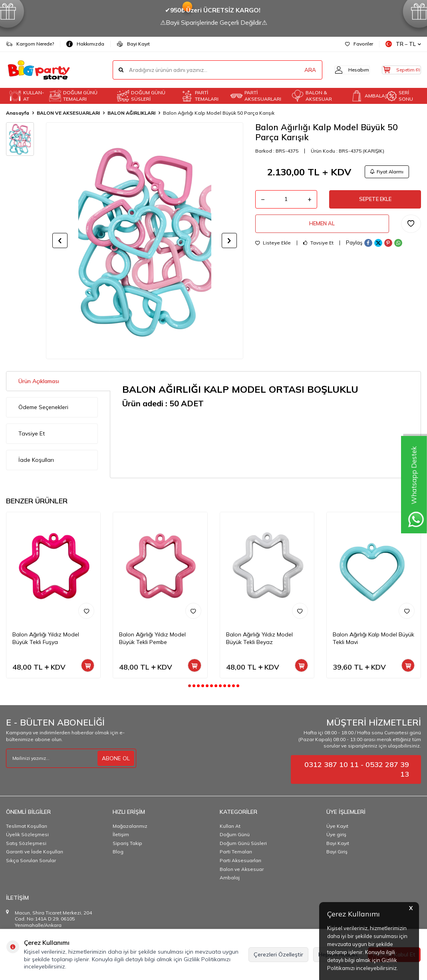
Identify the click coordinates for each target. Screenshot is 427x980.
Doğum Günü (235, 834)
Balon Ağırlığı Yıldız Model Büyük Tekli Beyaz (259, 638)
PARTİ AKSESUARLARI (256, 96)
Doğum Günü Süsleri (243, 843)
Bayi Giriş (337, 852)
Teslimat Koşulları (27, 826)
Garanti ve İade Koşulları (35, 852)
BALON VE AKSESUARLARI (68, 113)
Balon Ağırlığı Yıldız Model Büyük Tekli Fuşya (46, 638)
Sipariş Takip (127, 843)
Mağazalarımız (130, 826)
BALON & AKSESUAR (312, 96)
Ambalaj (230, 878)
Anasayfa (18, 113)
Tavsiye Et (318, 248)
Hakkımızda (85, 44)
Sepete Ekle (375, 202)
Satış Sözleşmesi (26, 843)
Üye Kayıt (337, 826)
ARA (296, 70)
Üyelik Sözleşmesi (27, 834)
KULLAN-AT (27, 96)
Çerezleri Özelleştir (278, 954)
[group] (145, 241)
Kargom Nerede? (30, 44)
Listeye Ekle (273, 248)
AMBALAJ (367, 96)
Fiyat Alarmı (385, 172)
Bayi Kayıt (133, 44)
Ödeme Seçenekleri (43, 407)
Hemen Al (322, 228)
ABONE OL (116, 758)
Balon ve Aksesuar (242, 869)
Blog (118, 852)
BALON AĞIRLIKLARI (131, 113)
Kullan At (230, 826)
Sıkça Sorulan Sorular (31, 860)
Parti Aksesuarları (240, 860)
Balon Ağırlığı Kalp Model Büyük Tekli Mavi (373, 638)
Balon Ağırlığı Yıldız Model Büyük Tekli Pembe (152, 638)
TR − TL (403, 44)
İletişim (121, 834)
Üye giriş (336, 834)
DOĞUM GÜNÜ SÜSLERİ (141, 96)
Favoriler (359, 44)
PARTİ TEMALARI (200, 96)
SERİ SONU (400, 96)
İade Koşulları (36, 460)
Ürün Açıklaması (39, 381)
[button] (60, 241)
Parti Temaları (236, 852)
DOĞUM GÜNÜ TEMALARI (73, 96)
